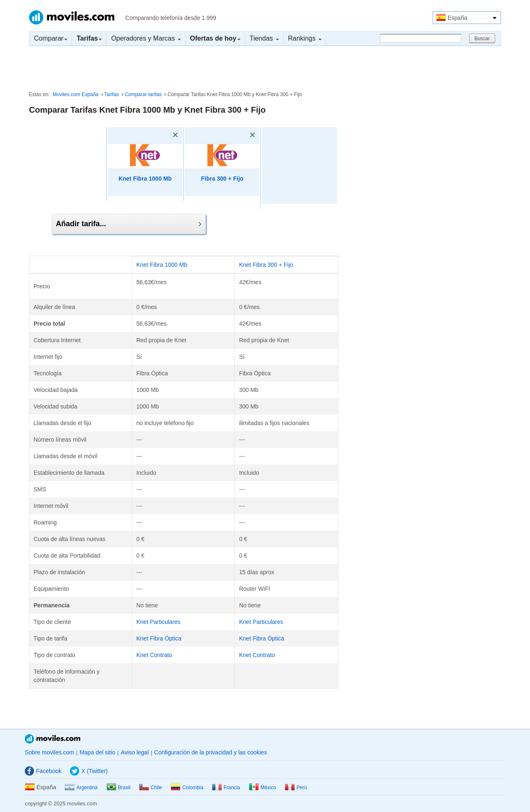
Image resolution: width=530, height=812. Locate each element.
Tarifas (112, 94)
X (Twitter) (89, 771)
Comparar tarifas (143, 94)
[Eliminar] (164, 135)
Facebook (43, 771)
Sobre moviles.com (49, 752)
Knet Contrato (154, 655)
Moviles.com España (76, 94)
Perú (296, 788)
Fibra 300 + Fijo (222, 179)
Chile (151, 788)
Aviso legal (135, 752)
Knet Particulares (158, 622)
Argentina (81, 788)
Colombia (187, 788)
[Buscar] (421, 38)
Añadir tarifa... (129, 224)
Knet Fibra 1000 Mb (145, 179)
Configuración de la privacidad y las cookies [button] (210, 752)
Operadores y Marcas (146, 38)
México (263, 788)
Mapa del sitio (97, 752)
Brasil (118, 788)
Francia (226, 788)
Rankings (305, 38)
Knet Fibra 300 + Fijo (266, 265)
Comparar (51, 38)
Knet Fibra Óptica (159, 638)
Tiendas (264, 38)
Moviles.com (72, 17)
